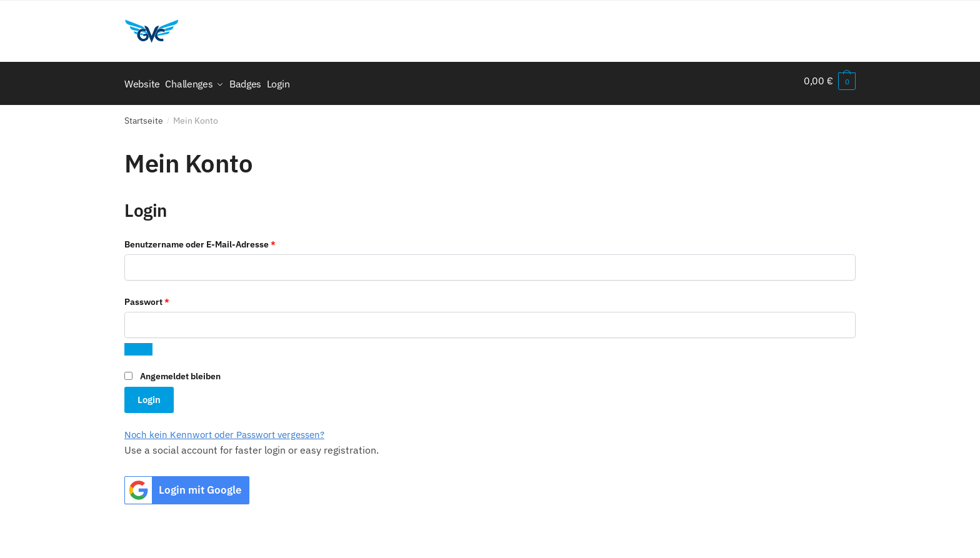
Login (149, 394)
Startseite (144, 115)
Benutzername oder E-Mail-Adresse (224, 237)
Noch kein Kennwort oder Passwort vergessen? (224, 429)
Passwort (171, 295)
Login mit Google (183, 485)
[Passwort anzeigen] (138, 344)
